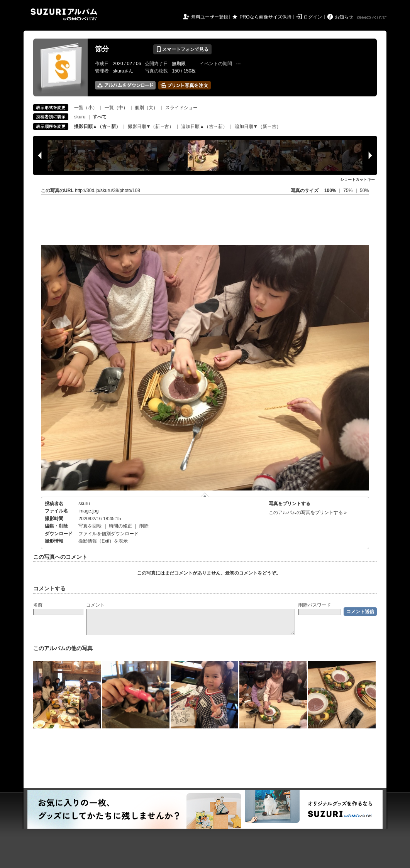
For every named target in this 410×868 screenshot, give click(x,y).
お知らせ (344, 17)
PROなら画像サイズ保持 (266, 17)
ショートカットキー (357, 179)
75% (348, 190)
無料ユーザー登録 (210, 17)
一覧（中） (116, 108)
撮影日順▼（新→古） (151, 126)
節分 (102, 49)
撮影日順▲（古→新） (97, 126)
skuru (80, 117)
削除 (144, 526)
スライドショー (181, 108)
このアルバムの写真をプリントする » (308, 512)
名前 (38, 605)
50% (364, 190)
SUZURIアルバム (64, 14)
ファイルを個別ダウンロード (108, 534)
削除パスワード (315, 605)
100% (330, 190)
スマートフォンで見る (182, 49)
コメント (95, 605)
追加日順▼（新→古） (258, 126)
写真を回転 (90, 526)
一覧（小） (86, 108)
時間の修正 (120, 526)
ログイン (313, 17)
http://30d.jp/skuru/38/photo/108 (108, 190)
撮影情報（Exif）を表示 (103, 541)
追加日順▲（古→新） (204, 126)
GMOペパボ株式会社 (372, 18)
